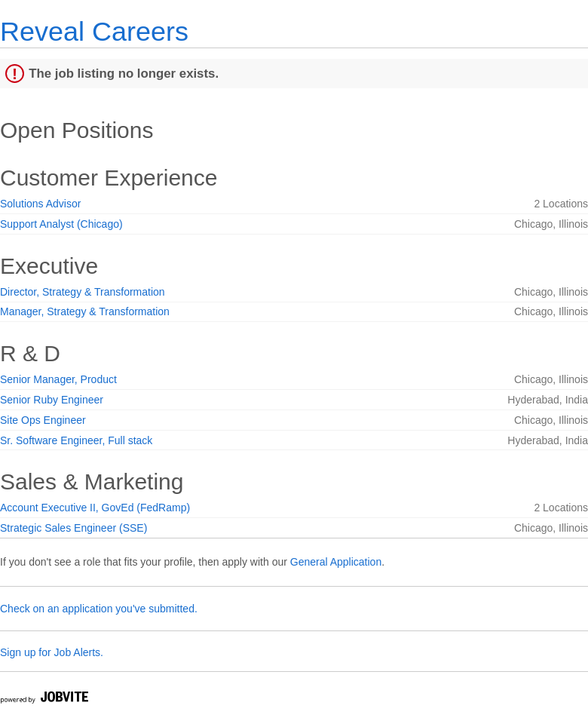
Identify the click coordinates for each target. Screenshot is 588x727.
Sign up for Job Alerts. (52, 652)
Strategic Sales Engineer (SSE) (73, 528)
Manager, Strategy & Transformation (85, 311)
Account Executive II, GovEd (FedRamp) (95, 508)
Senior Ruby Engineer (52, 400)
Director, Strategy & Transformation (83, 292)
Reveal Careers (94, 31)
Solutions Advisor (40, 204)
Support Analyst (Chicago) (61, 224)
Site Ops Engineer (43, 420)
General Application (336, 562)
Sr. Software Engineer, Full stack (76, 440)
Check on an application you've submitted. (99, 609)
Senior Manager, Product (58, 379)
